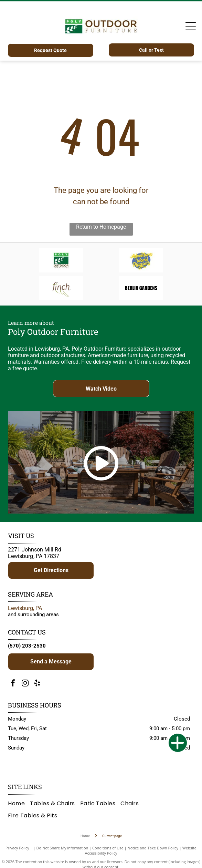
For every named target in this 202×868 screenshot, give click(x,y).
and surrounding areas (33, 614)
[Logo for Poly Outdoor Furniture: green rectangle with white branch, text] (61, 260)
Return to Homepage (101, 227)
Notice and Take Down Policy (153, 848)
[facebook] (13, 684)
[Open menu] (191, 26)
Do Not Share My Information (62, 848)
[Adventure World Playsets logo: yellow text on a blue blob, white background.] (141, 260)
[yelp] (37, 684)
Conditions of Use (108, 848)
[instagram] (25, 684)
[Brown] (61, 288)
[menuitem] (19, 803)
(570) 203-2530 (27, 646)
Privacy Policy (17, 848)
